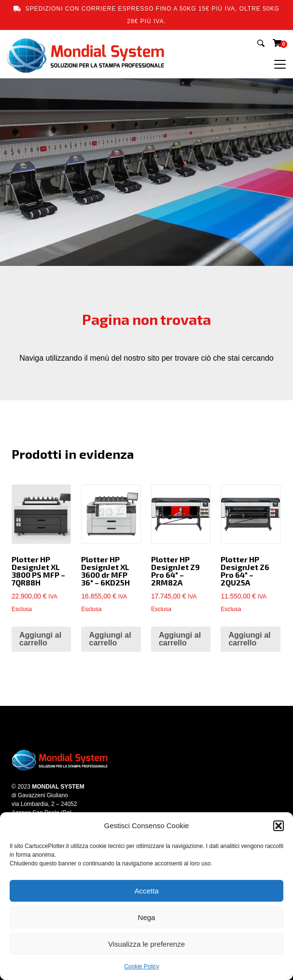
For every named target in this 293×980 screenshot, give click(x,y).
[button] (279, 826)
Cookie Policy (142, 966)
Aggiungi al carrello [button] (40, 639)
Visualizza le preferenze (146, 944)
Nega (147, 917)
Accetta (146, 891)
